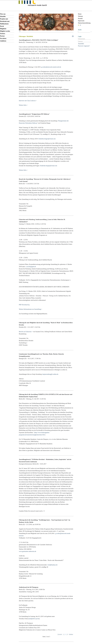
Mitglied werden (5, 31)
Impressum (81, 21)
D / (79, 25)
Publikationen (4, 24)
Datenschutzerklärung (84, 23)
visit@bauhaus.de (52, 565)
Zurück (60, 634)
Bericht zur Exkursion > (26, 332)
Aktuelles (3, 16)
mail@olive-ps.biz (34, 619)
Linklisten (3, 41)
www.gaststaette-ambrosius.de (27, 551)
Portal (2, 26)
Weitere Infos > (23, 105)
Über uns (3, 14)
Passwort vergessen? (84, 46)
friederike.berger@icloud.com (47, 139)
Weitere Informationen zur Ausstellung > (30, 309)
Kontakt (80, 19)
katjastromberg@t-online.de (50, 374)
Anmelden (81, 44)
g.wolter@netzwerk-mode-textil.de (51, 67)
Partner (2, 36)
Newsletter (3, 38)
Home (80, 14)
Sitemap (80, 16)
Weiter (71, 634)
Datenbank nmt (5, 21)
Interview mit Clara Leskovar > (28, 101)
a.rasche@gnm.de (31, 267)
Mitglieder (3, 29)
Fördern (3, 34)
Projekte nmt (4, 19)
